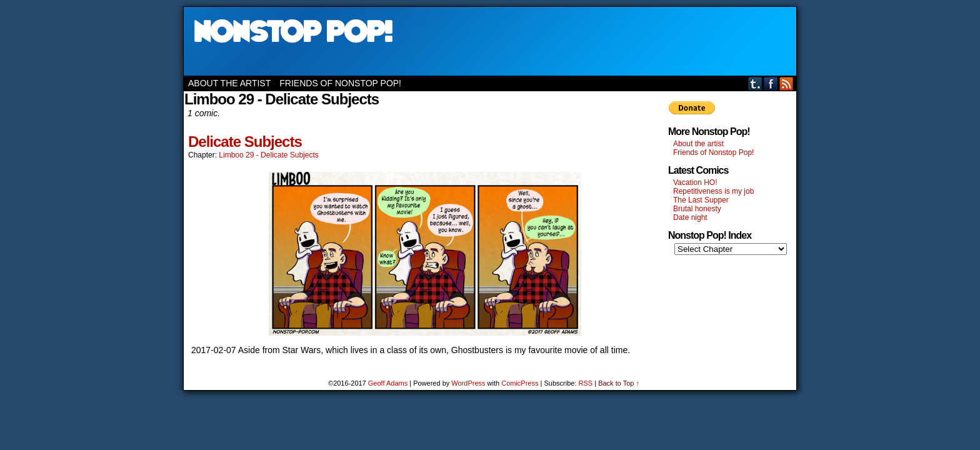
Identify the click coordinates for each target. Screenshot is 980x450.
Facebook (771, 83)
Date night (690, 217)
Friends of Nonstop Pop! (340, 83)
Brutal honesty (697, 209)
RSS (787, 83)
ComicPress (520, 383)
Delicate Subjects (245, 142)
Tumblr (755, 83)
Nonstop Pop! (490, 41)
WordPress (468, 383)
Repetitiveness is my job (713, 191)
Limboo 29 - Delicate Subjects (268, 155)
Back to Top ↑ (619, 383)
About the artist (229, 83)
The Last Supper (701, 200)
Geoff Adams (388, 383)
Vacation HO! (695, 182)
